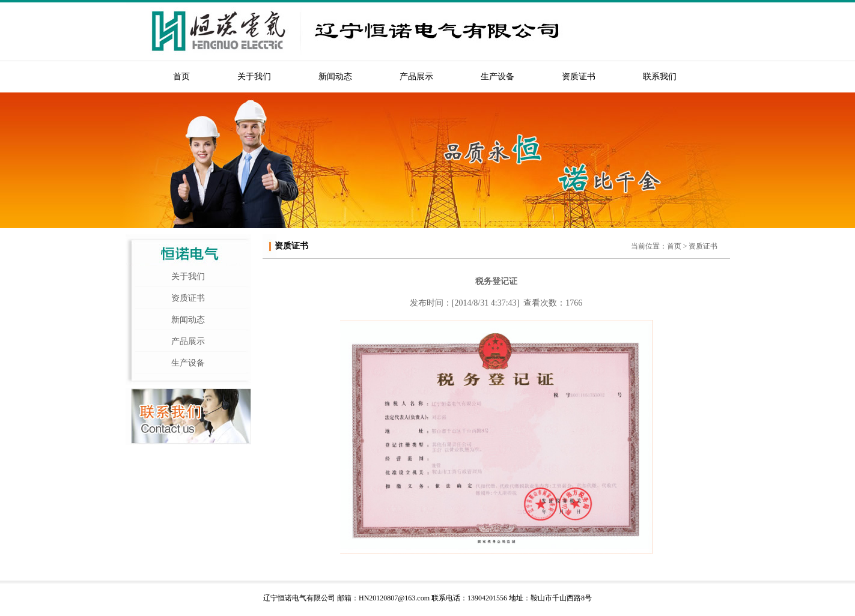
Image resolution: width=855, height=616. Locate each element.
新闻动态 (335, 77)
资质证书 (579, 77)
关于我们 (254, 77)
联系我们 (660, 77)
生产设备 (497, 77)
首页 (181, 77)
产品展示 (416, 77)
